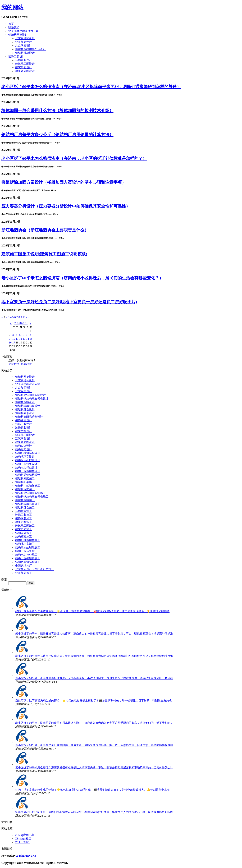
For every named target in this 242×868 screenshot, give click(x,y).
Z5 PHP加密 (22, 842)
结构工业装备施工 (26, 551)
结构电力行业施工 (26, 555)
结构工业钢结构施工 (28, 558)
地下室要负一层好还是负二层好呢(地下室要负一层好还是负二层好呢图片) (69, 302)
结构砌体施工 (24, 533)
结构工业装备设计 (26, 464)
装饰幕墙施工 (24, 511)
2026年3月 (21, 323)
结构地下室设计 (25, 457)
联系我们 (14, 27)
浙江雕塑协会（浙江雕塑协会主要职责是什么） (45, 230)
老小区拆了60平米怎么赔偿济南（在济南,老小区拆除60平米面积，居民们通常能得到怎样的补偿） (91, 87)
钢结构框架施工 (25, 489)
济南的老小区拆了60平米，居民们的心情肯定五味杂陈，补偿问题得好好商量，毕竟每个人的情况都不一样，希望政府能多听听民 (94, 812)
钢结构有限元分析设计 (29, 417)
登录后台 (14, 364)
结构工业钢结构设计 (28, 471)
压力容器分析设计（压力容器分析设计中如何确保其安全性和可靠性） (66, 206)
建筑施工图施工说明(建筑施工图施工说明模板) (44, 254)
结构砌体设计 (24, 446)
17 (14, 343)
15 (31, 339)
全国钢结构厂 (24, 566)
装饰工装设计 (17, 56)
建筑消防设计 (24, 67)
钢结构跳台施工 (25, 508)
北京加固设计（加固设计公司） (35, 569)
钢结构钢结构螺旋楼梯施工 (32, 497)
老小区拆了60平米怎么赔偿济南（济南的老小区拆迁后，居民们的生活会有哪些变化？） (82, 278)
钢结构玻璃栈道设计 (28, 406)
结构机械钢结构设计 (28, 453)
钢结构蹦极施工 (25, 500)
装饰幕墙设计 (24, 420)
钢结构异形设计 (25, 413)
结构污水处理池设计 (28, 460)
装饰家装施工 (24, 518)
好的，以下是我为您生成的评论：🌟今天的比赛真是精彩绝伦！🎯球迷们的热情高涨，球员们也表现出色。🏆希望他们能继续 (92, 611)
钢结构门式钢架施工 (28, 486)
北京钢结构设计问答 (28, 384)
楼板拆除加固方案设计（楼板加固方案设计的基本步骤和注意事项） (64, 182)
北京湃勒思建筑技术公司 (24, 31)
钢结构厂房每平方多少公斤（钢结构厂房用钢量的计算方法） (57, 135)
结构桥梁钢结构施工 (28, 562)
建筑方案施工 (24, 522)
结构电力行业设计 (26, 468)
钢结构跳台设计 (25, 409)
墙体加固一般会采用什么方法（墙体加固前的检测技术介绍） (57, 111)
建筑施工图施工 (25, 526)
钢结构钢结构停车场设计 (30, 49)
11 (17, 339)
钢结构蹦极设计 (25, 53)
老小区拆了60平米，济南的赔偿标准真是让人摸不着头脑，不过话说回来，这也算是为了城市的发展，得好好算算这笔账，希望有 (94, 678)
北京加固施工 (24, 573)
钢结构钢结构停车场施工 (30, 493)
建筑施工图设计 (25, 64)
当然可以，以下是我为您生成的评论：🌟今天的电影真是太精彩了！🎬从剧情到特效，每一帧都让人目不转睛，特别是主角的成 (93, 701)
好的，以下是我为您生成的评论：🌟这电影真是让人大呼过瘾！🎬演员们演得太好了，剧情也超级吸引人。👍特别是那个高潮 (92, 790)
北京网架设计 (24, 46)
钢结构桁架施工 (25, 482)
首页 (11, 24)
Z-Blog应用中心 (25, 835)
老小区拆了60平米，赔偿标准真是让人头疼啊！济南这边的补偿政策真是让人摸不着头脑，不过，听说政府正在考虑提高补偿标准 (94, 634)
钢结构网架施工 (25, 478)
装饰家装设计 (24, 60)
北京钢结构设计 (25, 38)
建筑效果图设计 (25, 71)
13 (24, 339)
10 (14, 339)
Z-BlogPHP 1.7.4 (26, 856)
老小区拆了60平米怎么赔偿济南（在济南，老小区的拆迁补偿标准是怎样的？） (74, 158)
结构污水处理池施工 (28, 547)
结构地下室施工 (25, 544)
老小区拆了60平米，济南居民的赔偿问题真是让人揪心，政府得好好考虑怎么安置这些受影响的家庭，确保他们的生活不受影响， (94, 723)
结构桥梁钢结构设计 (28, 475)
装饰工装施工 (24, 515)
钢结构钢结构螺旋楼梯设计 (32, 399)
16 (10, 343)
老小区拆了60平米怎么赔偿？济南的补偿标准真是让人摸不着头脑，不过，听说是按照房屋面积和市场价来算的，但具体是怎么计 (94, 767)
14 (28, 339)
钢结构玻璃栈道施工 (28, 504)
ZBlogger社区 (23, 839)
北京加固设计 (24, 42)
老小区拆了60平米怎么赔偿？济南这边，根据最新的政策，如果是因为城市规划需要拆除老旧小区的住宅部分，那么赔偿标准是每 (94, 656)
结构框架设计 (24, 449)
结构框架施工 (24, 537)
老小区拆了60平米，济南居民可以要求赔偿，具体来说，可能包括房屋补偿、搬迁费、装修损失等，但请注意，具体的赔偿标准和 (94, 745)
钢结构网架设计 (18, 35)
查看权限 (26, 364)
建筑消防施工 (24, 529)
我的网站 (12, 7)
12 (21, 339)
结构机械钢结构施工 (28, 540)
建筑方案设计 (24, 431)
